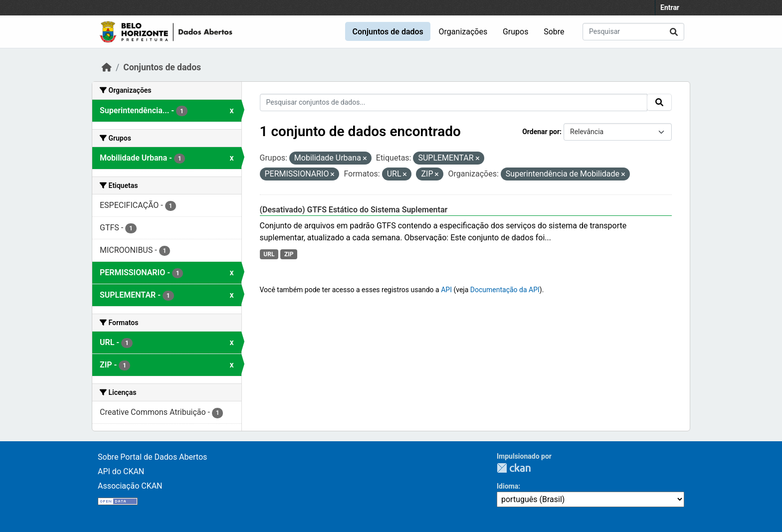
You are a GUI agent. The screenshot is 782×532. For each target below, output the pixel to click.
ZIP (289, 254)
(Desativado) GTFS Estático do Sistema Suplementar (354, 210)
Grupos (516, 32)
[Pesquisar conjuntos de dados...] (633, 32)
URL (269, 254)
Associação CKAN (130, 486)
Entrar (670, 7)
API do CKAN (121, 471)
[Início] (107, 67)
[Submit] (674, 32)
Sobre (554, 32)
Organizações (463, 32)
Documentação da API (505, 290)
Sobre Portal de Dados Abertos (152, 457)
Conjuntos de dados (388, 32)
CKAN (514, 468)
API (446, 290)
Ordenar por (541, 132)
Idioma (507, 486)
